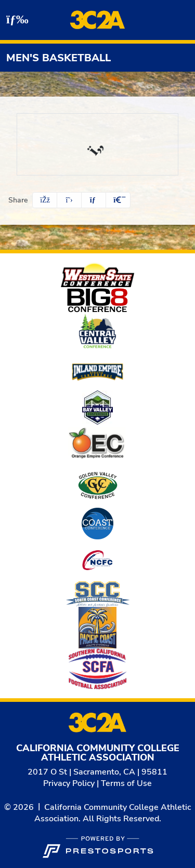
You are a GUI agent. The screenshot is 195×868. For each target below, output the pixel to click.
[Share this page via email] (94, 200)
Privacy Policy (69, 783)
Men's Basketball (58, 58)
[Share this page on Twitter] (69, 200)
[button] (118, 200)
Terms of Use (126, 783)
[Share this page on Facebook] (45, 200)
